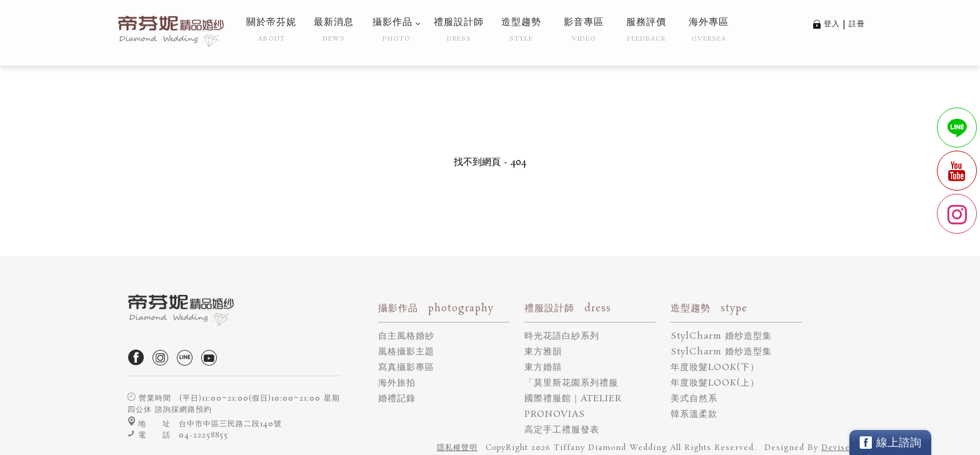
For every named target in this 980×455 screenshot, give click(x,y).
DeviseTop (843, 448)
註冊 (857, 24)
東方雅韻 (543, 352)
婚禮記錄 (397, 399)
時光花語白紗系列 (562, 336)
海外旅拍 (397, 383)
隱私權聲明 (457, 448)
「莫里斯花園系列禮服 (571, 383)
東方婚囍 (543, 367)
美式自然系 (694, 399)
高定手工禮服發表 (562, 430)
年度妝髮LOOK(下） (715, 367)
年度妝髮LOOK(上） (715, 383)
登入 (832, 24)
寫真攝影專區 (406, 367)
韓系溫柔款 (694, 414)
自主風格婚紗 (406, 336)
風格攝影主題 (406, 352)
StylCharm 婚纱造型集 (721, 336)
